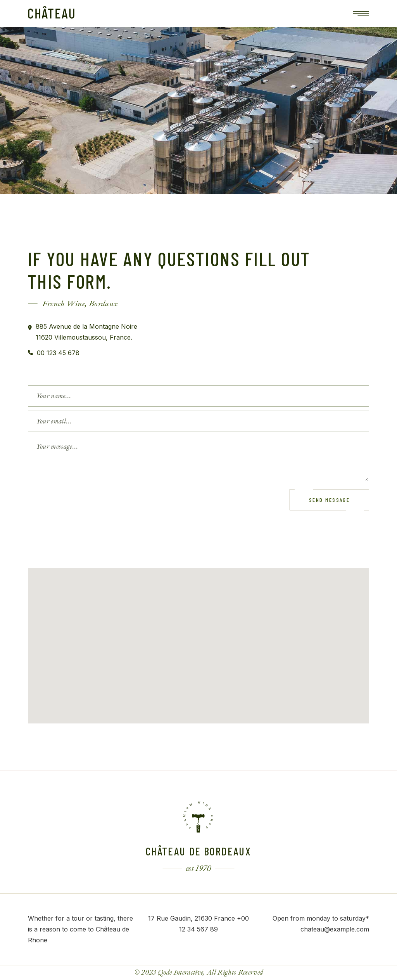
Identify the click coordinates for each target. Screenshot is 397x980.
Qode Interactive (180, 972)
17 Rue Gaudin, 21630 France (192, 918)
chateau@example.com (335, 929)
